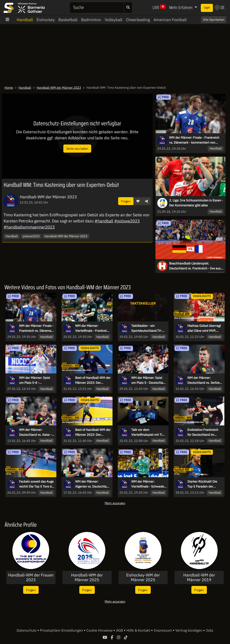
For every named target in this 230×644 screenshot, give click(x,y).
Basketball (68, 20)
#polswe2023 (127, 221)
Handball (25, 20)
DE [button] (220, 7)
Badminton (91, 20)
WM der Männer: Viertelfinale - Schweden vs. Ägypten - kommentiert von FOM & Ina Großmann (149, 484)
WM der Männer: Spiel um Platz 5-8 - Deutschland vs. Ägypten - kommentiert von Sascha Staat (36, 380)
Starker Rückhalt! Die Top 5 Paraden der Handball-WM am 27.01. (205, 484)
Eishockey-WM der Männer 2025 (143, 577)
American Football (170, 20)
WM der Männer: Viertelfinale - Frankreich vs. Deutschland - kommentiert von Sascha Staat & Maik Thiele (93, 328)
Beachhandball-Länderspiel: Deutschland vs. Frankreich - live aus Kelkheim (195, 266)
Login (207, 8)
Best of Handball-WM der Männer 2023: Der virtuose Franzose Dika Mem (93, 380)
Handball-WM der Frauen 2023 (31, 577)
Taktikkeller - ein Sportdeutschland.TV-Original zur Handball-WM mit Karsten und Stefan (147, 328)
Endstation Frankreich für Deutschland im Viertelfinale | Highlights (204, 432)
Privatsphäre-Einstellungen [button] (62, 630)
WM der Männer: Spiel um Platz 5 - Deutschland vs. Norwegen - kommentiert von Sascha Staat (149, 380)
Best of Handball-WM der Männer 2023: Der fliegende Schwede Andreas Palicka (93, 432)
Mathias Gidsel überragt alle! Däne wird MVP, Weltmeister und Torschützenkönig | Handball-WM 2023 (204, 328)
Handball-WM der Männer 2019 (199, 577)
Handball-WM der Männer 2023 (59, 88)
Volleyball (114, 20)
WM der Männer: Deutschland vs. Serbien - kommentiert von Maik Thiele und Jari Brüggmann (204, 380)
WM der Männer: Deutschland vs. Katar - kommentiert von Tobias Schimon (36, 432)
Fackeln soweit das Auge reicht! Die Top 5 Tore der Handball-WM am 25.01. (37, 484)
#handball (104, 221)
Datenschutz (27, 630)
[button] (138, 201)
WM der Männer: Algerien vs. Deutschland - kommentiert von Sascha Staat (93, 484)
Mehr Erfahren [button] (181, 7)
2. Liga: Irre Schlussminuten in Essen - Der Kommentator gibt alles (196, 203)
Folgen (126, 201)
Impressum (163, 630)
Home (9, 88)
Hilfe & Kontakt (139, 630)
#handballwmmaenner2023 (29, 227)
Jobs (210, 630)
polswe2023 (31, 236)
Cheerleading (138, 20)
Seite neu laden (77, 148)
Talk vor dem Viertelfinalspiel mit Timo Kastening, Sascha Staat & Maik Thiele (149, 432)
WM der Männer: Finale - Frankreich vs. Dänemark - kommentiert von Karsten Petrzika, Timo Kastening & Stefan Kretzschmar (194, 140)
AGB (120, 630)
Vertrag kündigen (189, 630)
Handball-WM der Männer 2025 (87, 577)
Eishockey (46, 20)
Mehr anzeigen (115, 503)
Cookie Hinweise (100, 630)
